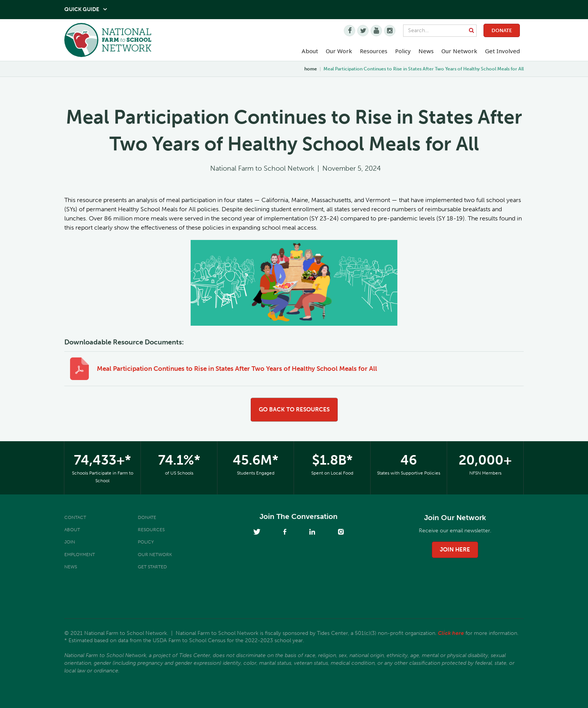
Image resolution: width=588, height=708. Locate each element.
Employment (80, 555)
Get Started (152, 567)
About (72, 530)
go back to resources (294, 409)
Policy (146, 542)
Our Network (459, 51)
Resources (374, 51)
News (71, 567)
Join (70, 542)
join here (455, 550)
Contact (75, 517)
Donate (502, 30)
